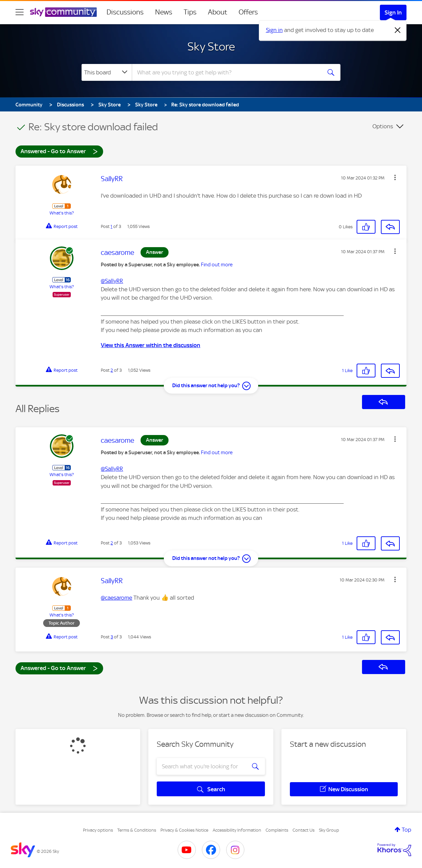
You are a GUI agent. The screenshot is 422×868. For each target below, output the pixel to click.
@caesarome (116, 598)
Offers (248, 12)
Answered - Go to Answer (59, 151)
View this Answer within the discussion (150, 345)
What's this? (62, 213)
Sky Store (211, 46)
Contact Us (304, 830)
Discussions (125, 12)
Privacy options (98, 830)
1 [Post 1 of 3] (111, 226)
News (164, 12)
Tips (190, 12)
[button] (395, 177)
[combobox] (226, 72)
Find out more (217, 265)
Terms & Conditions (137, 830)
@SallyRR (112, 281)
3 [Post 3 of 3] (112, 637)
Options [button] (383, 126)
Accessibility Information (237, 830)
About (218, 12)
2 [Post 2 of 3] (112, 370)
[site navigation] (20, 12)
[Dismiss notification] (398, 30)
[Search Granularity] (107, 72)
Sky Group (329, 830)
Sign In (393, 12)
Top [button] (406, 830)
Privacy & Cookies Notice (184, 830)
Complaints (277, 830)
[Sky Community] (63, 12)
